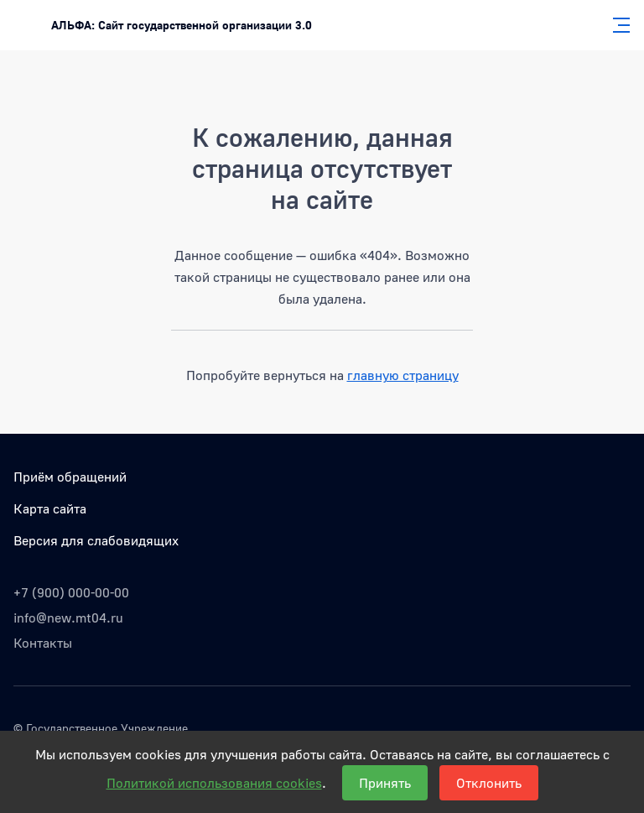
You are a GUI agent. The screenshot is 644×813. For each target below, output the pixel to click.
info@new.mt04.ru (68, 618)
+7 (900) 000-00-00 (71, 592)
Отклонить (489, 783)
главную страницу (403, 375)
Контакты (43, 643)
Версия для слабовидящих (96, 540)
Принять (385, 783)
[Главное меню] (616, 25)
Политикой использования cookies (214, 783)
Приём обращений (70, 477)
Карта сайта (50, 508)
